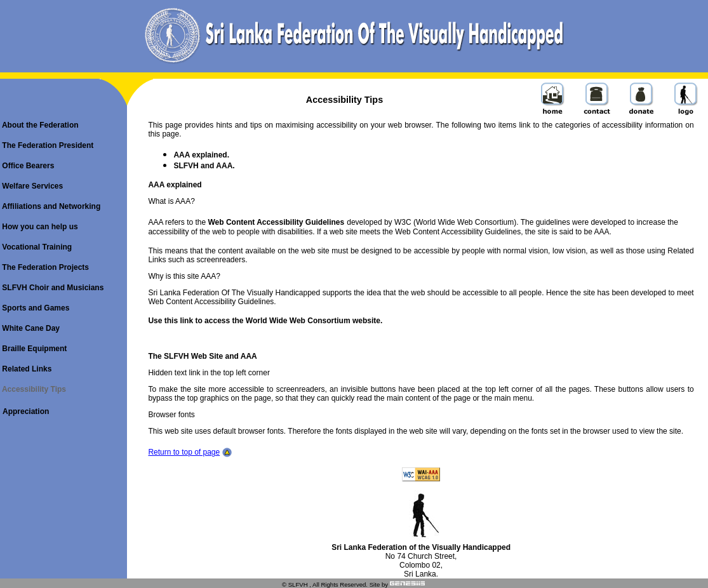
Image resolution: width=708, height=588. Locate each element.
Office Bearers (27, 166)
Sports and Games (35, 308)
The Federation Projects (44, 267)
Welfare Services (31, 186)
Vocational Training (36, 247)
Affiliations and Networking (50, 206)
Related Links (26, 369)
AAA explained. (201, 155)
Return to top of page (184, 452)
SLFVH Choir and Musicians (52, 288)
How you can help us (39, 227)
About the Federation (39, 125)
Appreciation (26, 411)
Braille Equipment (33, 349)
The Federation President (47, 145)
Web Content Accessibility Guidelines (277, 222)
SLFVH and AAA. (204, 166)
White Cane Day (30, 328)
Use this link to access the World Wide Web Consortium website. (265, 321)
